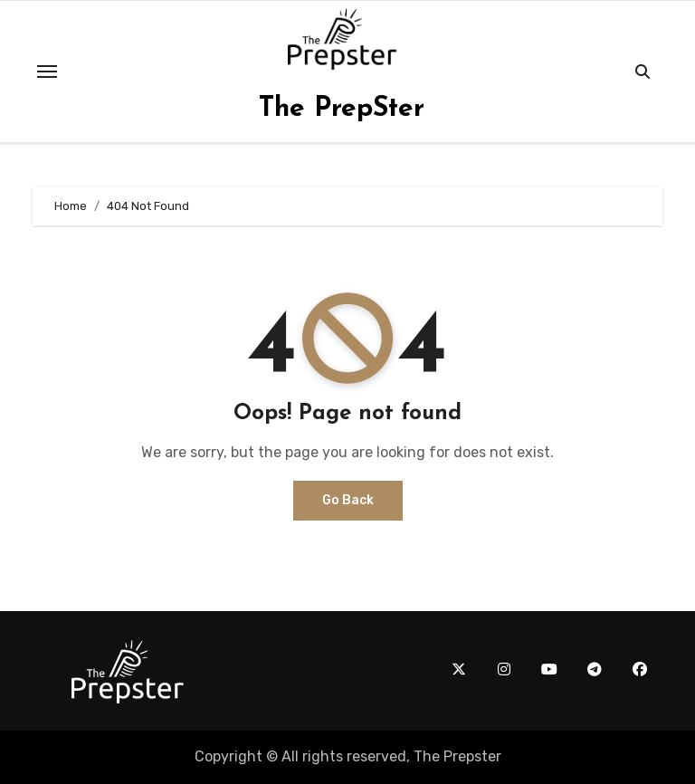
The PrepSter (342, 109)
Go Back (348, 500)
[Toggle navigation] (47, 72)
